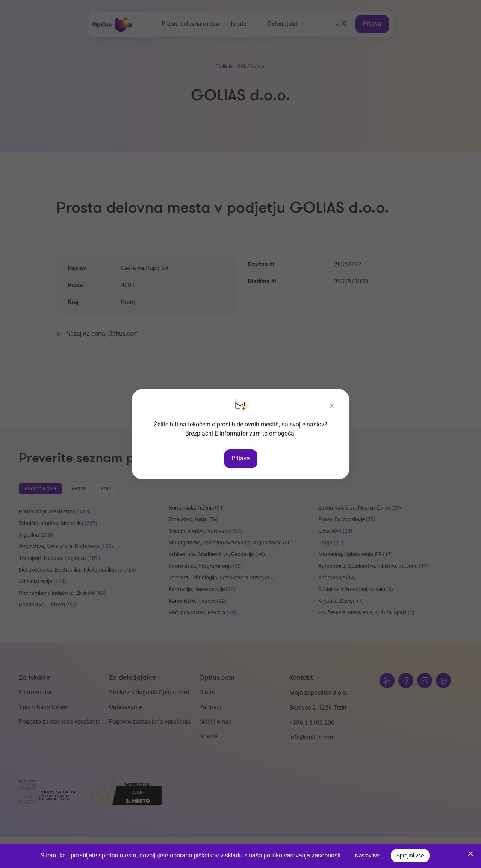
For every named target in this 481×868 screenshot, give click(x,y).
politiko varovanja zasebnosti (302, 855)
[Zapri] (332, 406)
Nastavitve (367, 856)
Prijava (241, 458)
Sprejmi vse (410, 856)
